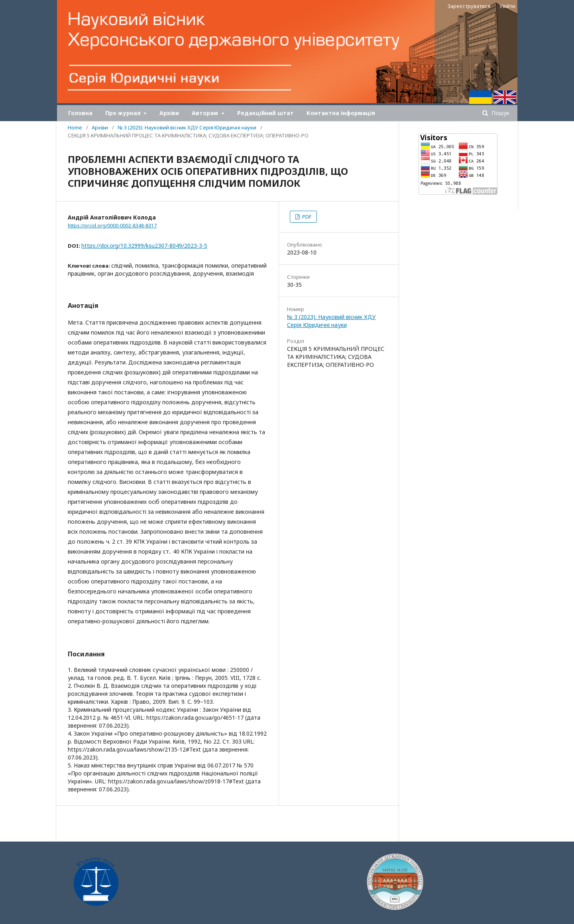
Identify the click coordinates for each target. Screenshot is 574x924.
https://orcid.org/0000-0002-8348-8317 (112, 226)
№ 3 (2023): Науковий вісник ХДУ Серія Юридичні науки (187, 127)
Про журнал (124, 113)
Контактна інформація (341, 113)
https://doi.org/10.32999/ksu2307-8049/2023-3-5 (144, 246)
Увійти (507, 6)
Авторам (206, 113)
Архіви (169, 113)
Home (75, 127)
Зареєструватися (469, 6)
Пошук (500, 113)
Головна (80, 113)
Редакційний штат (265, 113)
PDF (306, 217)
